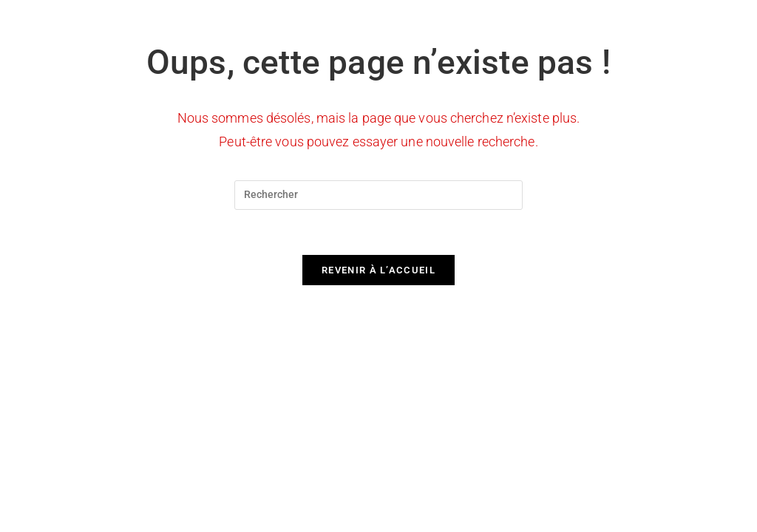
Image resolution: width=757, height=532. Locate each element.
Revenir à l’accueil (378, 270)
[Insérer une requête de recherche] (378, 195)
